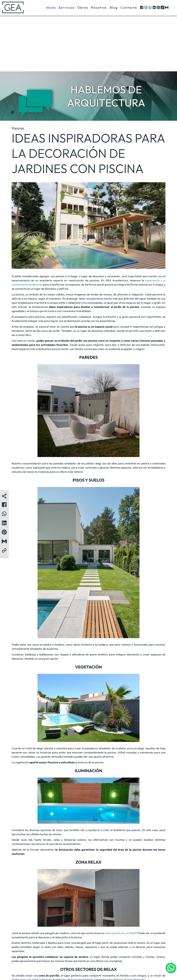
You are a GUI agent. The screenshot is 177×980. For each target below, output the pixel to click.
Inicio (51, 8)
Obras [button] (83, 8)
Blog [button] (114, 8)
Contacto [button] (129, 8)
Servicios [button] (66, 8)
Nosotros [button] (99, 8)
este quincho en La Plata (120, 933)
